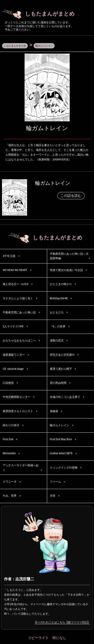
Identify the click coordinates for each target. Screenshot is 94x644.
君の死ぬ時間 (58, 384)
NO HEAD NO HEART (16, 271)
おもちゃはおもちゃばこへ (19, 341)
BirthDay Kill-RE (60, 299)
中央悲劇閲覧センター (17, 398)
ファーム (55, 482)
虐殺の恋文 (57, 341)
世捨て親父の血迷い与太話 (66, 271)
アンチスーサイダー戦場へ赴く (21, 468)
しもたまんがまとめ (41, 14)
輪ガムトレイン (53, 183)
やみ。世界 (10, 496)
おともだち (57, 313)
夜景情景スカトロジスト (18, 412)
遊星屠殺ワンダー (14, 355)
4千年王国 (9, 257)
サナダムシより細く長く (18, 299)
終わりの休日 (11, 426)
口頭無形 (8, 384)
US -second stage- (14, 369)
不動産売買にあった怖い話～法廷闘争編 (69, 257)
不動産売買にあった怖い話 (19, 313)
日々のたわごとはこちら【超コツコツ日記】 (62, 623)
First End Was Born (62, 440)
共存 (53, 496)
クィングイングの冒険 (64, 468)
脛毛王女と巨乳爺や (62, 355)
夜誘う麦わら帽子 (61, 369)
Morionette (10, 454)
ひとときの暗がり (61, 285)
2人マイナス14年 (13, 327)
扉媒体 (54, 412)
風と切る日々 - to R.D (16, 285)
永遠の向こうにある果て (65, 398)
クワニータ (10, 482)
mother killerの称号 (62, 454)
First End (8, 440)
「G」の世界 (58, 327)
